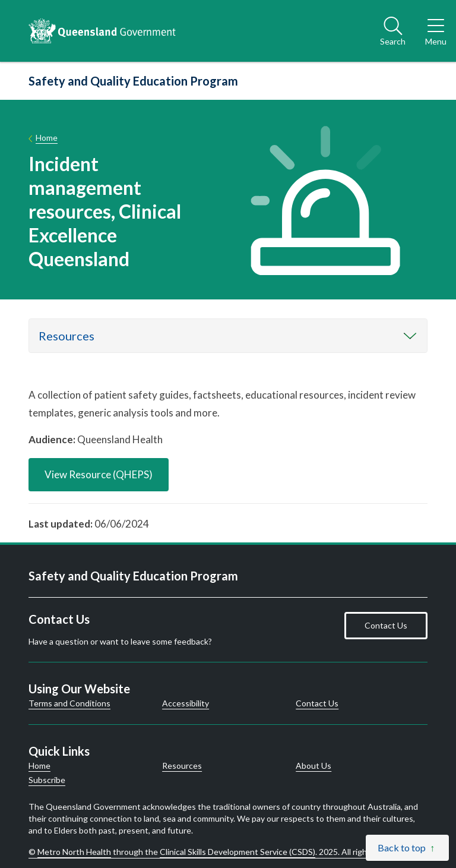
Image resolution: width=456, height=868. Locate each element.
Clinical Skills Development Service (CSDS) (237, 852)
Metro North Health (74, 852)
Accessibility (186, 703)
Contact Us (386, 625)
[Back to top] (407, 848)
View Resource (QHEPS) (99, 474)
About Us (313, 766)
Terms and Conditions (69, 703)
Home (47, 138)
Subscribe (47, 780)
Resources (66, 336)
